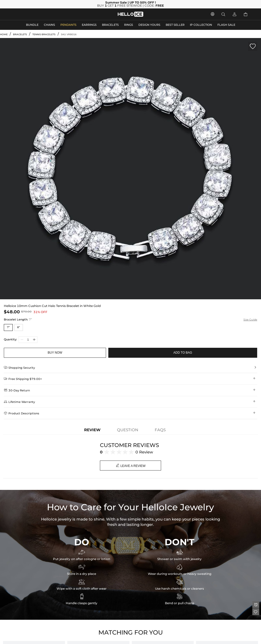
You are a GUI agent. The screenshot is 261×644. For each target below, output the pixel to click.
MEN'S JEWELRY (24, 14)
